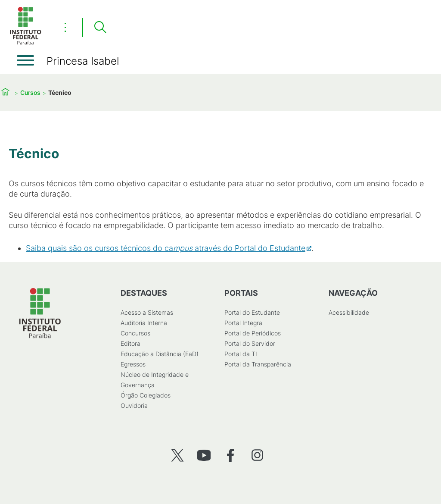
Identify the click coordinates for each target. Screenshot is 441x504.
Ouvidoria (134, 405)
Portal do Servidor (250, 343)
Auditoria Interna (144, 323)
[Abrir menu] (25, 60)
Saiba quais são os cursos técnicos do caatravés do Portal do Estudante (166, 248)
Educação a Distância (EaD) (160, 354)
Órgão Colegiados (146, 395)
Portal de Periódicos (253, 333)
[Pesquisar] (100, 28)
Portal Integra (243, 323)
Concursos (135, 333)
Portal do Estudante (252, 312)
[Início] (25, 43)
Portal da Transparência (258, 364)
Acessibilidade (349, 312)
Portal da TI (241, 354)
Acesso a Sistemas (147, 312)
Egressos (133, 364)
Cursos (30, 92)
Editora (130, 343)
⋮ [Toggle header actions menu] (65, 27)
